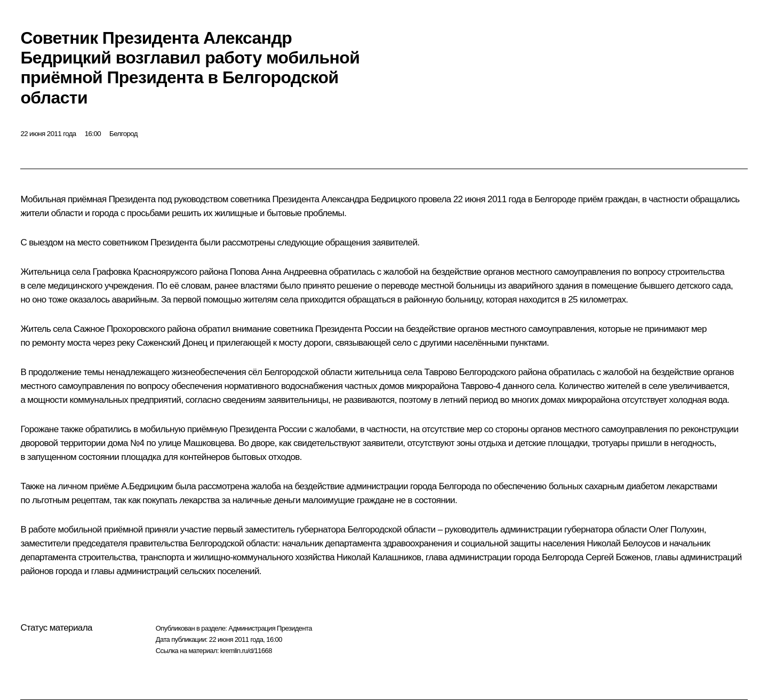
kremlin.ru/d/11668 (246, 651)
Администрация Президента (270, 628)
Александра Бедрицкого (369, 199)
